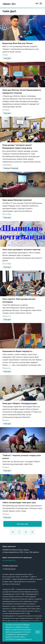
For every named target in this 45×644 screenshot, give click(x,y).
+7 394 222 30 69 (9, 569)
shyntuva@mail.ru (9, 560)
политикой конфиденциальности (19, 639)
